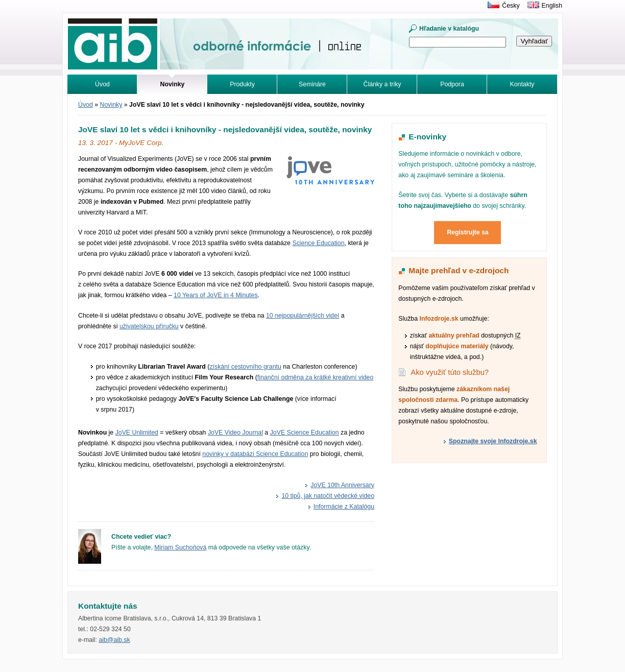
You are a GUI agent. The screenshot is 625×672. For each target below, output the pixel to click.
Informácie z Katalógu (344, 507)
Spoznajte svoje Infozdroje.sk (493, 441)
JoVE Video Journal (235, 433)
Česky (511, 6)
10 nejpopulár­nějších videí (303, 316)
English (552, 6)
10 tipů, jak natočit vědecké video (328, 496)
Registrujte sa (468, 232)
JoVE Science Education (305, 433)
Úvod (102, 84)
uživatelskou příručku (149, 326)
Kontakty (522, 84)
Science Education (318, 243)
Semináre (312, 84)
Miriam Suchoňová (180, 547)
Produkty (242, 84)
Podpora (452, 84)
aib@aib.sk (114, 640)
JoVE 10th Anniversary (342, 485)
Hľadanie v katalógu (449, 29)
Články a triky (382, 84)
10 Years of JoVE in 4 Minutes (215, 295)
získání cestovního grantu (245, 367)
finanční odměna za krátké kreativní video (316, 377)
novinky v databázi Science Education (255, 454)
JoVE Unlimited (137, 433)
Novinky (111, 105)
